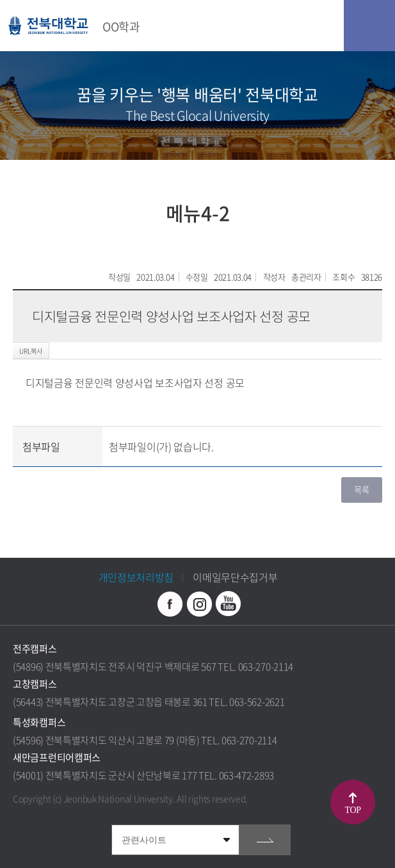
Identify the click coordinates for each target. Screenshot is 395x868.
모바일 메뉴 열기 (369, 26)
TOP (353, 810)
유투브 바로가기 (228, 604)
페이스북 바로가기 (170, 604)
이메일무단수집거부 (235, 577)
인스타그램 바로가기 (199, 604)
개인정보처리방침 (136, 577)
